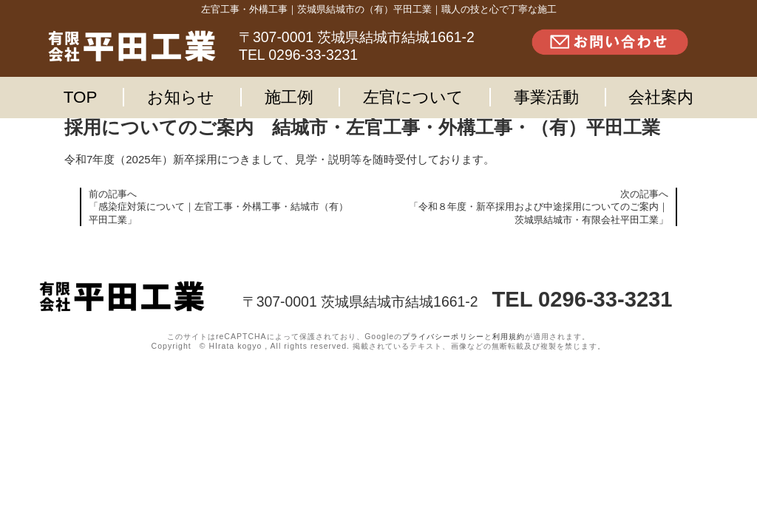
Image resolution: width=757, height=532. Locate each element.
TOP (81, 97)
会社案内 (661, 97)
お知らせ (181, 97)
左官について (413, 97)
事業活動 (546, 97)
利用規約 (509, 337)
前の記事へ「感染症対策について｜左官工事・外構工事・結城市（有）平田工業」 (218, 207)
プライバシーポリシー (443, 337)
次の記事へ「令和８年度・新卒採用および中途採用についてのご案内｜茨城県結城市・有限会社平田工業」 (539, 207)
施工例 (289, 97)
